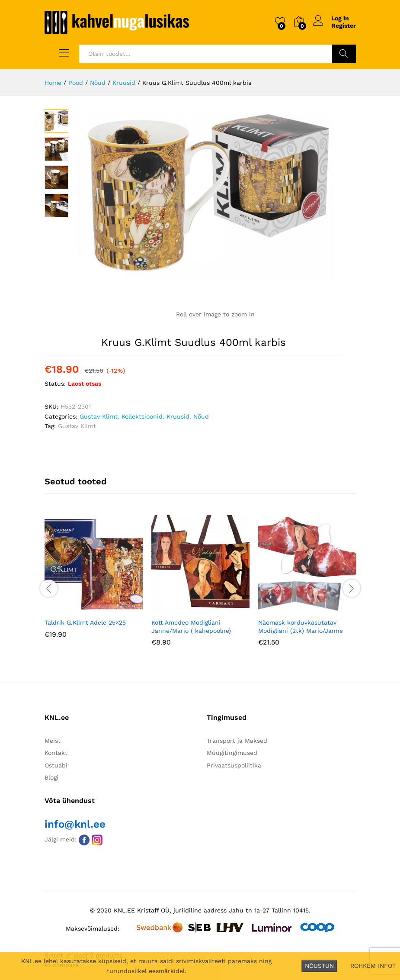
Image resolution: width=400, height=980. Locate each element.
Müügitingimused (232, 753)
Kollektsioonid (142, 416)
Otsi (344, 54)
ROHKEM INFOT (373, 966)
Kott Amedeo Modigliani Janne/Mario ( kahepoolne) (191, 626)
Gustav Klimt (99, 416)
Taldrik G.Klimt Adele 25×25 (85, 622)
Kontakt (56, 753)
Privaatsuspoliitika (234, 765)
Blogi (51, 777)
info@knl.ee (75, 824)
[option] (94, 583)
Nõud (201, 416)
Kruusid (178, 416)
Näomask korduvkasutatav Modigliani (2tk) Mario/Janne (301, 626)
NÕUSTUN (319, 966)
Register (344, 26)
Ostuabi (56, 765)
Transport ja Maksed (237, 741)
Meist (53, 741)
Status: (55, 384)
